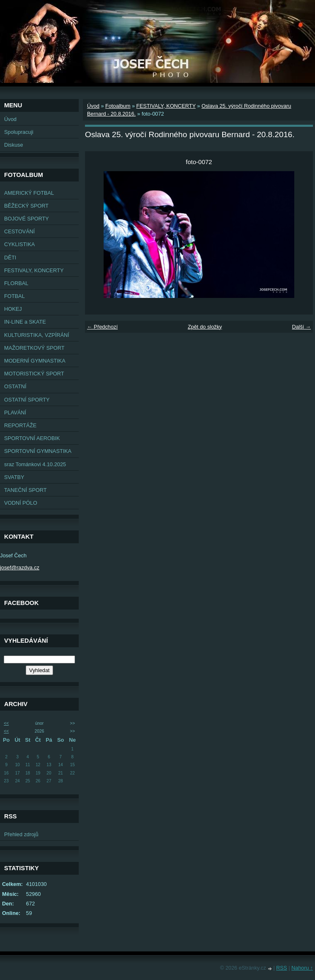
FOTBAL (15, 296)
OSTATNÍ (15, 386)
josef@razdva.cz (20, 567)
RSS (281, 968)
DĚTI (10, 258)
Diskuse (14, 145)
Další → (301, 327)
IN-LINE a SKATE (25, 322)
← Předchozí (102, 327)
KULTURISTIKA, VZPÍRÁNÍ (37, 335)
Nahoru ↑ (302, 968)
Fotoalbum (118, 106)
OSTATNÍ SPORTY (27, 400)
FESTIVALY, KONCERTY (34, 270)
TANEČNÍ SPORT (25, 490)
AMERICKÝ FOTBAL (29, 193)
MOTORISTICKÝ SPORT (34, 374)
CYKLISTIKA (19, 244)
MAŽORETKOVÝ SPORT (34, 348)
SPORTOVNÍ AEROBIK (32, 438)
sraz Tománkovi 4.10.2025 (35, 464)
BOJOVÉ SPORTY (27, 219)
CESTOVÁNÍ (19, 231)
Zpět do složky (205, 327)
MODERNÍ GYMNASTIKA (35, 361)
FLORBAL (16, 283)
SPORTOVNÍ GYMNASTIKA (38, 451)
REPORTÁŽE (20, 425)
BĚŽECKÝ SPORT (26, 206)
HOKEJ (13, 309)
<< (6, 723)
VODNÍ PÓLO (21, 503)
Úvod (10, 119)
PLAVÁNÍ (15, 413)
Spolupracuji (19, 132)
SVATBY (14, 477)
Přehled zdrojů (21, 834)
